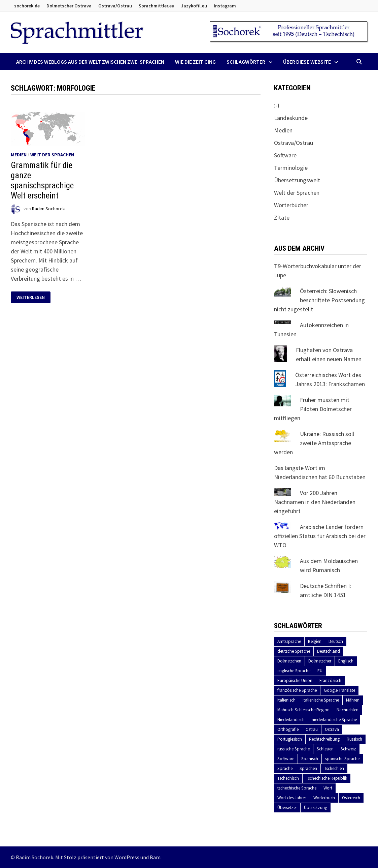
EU (320, 671)
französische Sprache (297, 690)
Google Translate (339, 690)
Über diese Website (307, 62)
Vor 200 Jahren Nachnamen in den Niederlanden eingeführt (315, 502)
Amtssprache (289, 641)
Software (285, 155)
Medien (19, 155)
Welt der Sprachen (52, 155)
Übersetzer (287, 808)
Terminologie (291, 168)
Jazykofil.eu (194, 6)
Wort (328, 788)
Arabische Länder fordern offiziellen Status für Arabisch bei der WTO (320, 536)
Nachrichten (348, 710)
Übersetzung (316, 808)
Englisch (346, 661)
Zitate (282, 218)
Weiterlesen (33, 297)
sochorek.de (27, 6)
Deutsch (336, 641)
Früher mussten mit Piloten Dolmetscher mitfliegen (313, 409)
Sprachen (308, 768)
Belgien (315, 641)
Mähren (353, 700)
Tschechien (334, 768)
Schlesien (325, 749)
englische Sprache (294, 671)
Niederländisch (291, 720)
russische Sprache (294, 749)
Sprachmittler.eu (157, 6)
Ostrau (312, 729)
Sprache (285, 768)
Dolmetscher (320, 661)
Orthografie (288, 729)
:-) (277, 105)
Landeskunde (291, 118)
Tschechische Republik (327, 778)
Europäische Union (295, 680)
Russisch (354, 739)
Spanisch (310, 759)
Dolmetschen (289, 661)
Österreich (351, 798)
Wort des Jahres (292, 798)
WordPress (127, 857)
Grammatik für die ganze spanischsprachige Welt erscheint (42, 180)
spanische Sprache (342, 759)
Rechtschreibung (324, 739)
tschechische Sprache (297, 788)
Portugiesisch (290, 739)
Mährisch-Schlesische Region (303, 710)
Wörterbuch (324, 798)
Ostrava (332, 729)
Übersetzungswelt (297, 180)
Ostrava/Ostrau (115, 6)
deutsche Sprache (294, 651)
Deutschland (329, 651)
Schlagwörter (246, 62)
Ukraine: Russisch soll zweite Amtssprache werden (314, 443)
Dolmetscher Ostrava (69, 6)
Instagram (225, 6)
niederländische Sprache (334, 720)
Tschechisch (288, 778)
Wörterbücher (291, 205)
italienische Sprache (321, 700)
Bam (155, 857)
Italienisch (286, 700)
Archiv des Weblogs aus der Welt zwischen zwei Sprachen (90, 62)
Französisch (330, 680)
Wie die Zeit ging (195, 62)
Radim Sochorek (48, 209)
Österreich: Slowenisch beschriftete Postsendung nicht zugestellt (319, 300)
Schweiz (348, 749)
